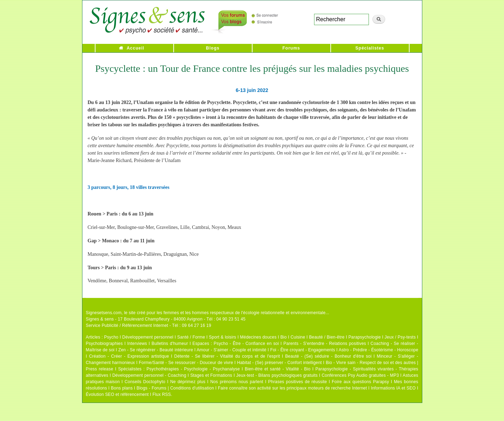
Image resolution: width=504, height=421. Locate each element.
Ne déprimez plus (188, 382)
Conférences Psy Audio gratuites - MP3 (360, 375)
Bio (284, 337)
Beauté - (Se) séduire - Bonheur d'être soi (328, 356)
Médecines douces (258, 337)
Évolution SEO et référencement (117, 394)
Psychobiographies (105, 344)
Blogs (213, 48)
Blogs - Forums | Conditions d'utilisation (175, 388)
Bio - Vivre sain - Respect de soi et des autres (371, 363)
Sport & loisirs (223, 337)
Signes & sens (100, 319)
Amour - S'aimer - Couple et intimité (231, 350)
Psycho (111, 337)
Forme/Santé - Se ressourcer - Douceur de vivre (186, 363)
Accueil (135, 48)
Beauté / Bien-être (327, 337)
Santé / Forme (191, 337)
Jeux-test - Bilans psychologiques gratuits (277, 375)
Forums (291, 48)
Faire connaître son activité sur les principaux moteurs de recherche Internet (292, 388)
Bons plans (122, 388)
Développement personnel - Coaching (149, 375)
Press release (100, 369)
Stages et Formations (211, 375)
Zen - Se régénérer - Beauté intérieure (155, 350)
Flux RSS (162, 394)
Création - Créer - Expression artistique (129, 356)
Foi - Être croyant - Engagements (303, 350)
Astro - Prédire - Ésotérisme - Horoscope (378, 350)
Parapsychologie (365, 337)
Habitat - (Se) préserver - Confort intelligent (279, 363)
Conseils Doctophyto (145, 382)
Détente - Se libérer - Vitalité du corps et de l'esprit (227, 356)
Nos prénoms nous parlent (237, 382)
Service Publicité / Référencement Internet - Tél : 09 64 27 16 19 (149, 325)
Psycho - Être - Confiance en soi (246, 344)
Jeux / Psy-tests (400, 337)
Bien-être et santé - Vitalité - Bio (278, 369)
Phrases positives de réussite (297, 382)
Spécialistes (370, 48)
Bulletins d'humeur (170, 344)
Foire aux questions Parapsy (360, 382)
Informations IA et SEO (393, 388)
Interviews (137, 344)
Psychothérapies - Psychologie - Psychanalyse (193, 369)
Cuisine (298, 337)
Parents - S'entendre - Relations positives (325, 344)
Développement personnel (148, 337)
